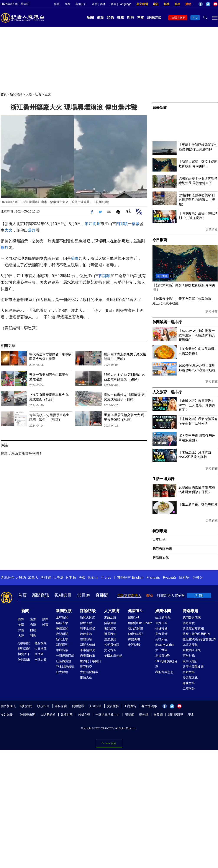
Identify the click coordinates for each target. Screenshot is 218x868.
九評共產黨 (190, 645)
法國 (82, 578)
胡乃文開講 (136, 628)
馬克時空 (86, 667)
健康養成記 (136, 634)
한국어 (198, 578)
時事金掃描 (88, 628)
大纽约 (21, 578)
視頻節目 (63, 595)
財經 (33, 630)
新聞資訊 (16, 94)
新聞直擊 (62, 639)
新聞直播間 (179, 18)
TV (196, 18)
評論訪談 (154, 17)
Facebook (201, 4)
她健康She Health (140, 623)
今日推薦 (160, 240)
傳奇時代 (189, 623)
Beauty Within (165, 645)
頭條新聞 (160, 108)
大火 (8, 230)
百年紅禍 (159, 539)
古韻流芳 (110, 628)
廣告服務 (113, 706)
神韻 (57, 4)
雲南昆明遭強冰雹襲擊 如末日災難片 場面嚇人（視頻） (197, 200)
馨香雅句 (110, 634)
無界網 (158, 715)
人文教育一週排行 (167, 392)
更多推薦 (211, 312)
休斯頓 (71, 578)
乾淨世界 (67, 715)
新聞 (90, 17)
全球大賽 (41, 660)
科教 (33, 636)
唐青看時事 (88, 656)
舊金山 (93, 578)
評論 (21, 630)
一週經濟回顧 (65, 656)
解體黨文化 (161, 557)
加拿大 (33, 578)
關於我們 (26, 706)
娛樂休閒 (163, 611)
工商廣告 (189, 688)
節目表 (84, 595)
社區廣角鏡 (64, 661)
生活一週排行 (163, 479)
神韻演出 (24, 660)
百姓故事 (189, 672)
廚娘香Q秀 (163, 656)
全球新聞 (62, 617)
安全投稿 (95, 706)
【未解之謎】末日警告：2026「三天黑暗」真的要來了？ (197, 405)
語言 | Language (121, 4)
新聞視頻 (64, 611)
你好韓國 (161, 628)
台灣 (33, 625)
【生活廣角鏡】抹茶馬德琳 (198, 504)
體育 (45, 625)
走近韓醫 (134, 645)
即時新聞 (24, 649)
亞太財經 (62, 672)
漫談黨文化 (190, 677)
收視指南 (43, 706)
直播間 (102, 595)
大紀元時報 (48, 715)
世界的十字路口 (91, 661)
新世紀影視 (175, 715)
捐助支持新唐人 (129, 596)
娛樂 (45, 619)
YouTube (215, 4)
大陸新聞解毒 (89, 672)
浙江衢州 (93, 224)
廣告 (156, 4)
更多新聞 (211, 382)
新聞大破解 (88, 645)
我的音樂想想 (164, 672)
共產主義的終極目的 (196, 634)
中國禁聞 (62, 628)
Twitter (208, 4)
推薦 (120, 17)
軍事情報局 (88, 650)
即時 (131, 17)
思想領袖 (86, 639)
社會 (38, 94)
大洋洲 (58, 578)
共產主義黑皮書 (193, 667)
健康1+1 (134, 617)
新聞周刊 (62, 645)
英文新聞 (142, 4)
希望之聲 (84, 715)
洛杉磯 (46, 578)
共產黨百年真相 (193, 628)
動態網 (144, 715)
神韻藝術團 (28, 715)
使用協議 (78, 706)
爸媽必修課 (112, 645)
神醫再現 (134, 639)
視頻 (100, 17)
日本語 (184, 578)
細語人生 (86, 677)
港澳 (33, 619)
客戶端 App (149, 706)
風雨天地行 (190, 661)
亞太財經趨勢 (65, 667)
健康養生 (136, 611)
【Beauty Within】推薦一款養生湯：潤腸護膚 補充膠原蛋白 (197, 335)
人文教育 (112, 611)
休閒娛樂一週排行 (167, 322)
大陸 (29, 94)
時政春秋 (86, 634)
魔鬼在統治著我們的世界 (199, 639)
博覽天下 (24, 654)
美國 (21, 625)
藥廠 (136, 224)
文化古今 (110, 650)
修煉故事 (189, 683)
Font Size (128, 211)
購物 (188, 4)
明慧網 (129, 715)
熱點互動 (86, 623)
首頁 (4, 94)
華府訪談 (62, 650)
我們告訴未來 (162, 548)
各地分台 (81, 4)
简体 (103, 4)
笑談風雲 (110, 623)
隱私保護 (61, 706)
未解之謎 (110, 617)
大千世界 (161, 650)
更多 (191, 715)
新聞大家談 (88, 617)
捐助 (167, 4)
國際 (21, 619)
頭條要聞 (24, 643)
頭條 (110, 17)
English (138, 578)
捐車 (177, 4)
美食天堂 (161, 634)
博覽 (141, 17)
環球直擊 (62, 623)
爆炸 (32, 230)
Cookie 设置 (109, 743)
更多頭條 (211, 229)
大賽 (67, 4)
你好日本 (161, 623)
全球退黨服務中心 (108, 715)
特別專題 (160, 531)
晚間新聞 (62, 634)
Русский (169, 578)
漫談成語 (110, 639)
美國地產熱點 (113, 656)
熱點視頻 (41, 643)
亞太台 (106, 578)
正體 (95, 4)
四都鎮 (122, 224)
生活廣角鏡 (163, 617)
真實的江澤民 (192, 650)
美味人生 (161, 639)
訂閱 (199, 596)
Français (153, 578)
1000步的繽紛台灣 (166, 664)
